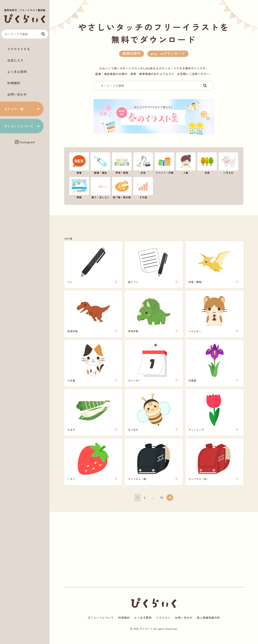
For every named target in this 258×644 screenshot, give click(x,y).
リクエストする (19, 49)
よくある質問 (17, 72)
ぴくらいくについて (19, 126)
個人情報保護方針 (208, 624)
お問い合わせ (17, 94)
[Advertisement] (25, 159)
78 (162, 503)
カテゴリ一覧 (14, 109)
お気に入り (15, 60)
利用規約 (14, 83)
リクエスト (163, 624)
